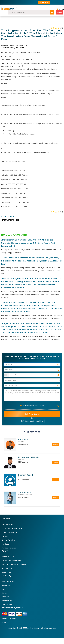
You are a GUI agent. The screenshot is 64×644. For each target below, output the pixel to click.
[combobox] (6, 375)
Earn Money (7, 605)
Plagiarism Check (9, 532)
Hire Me (56, 444)
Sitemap (5, 597)
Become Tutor (8, 581)
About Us (6, 585)
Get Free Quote (32, 414)
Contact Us (7, 601)
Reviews (5, 593)
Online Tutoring (8, 540)
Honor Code (7, 568)
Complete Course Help (12, 528)
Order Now (44, 2)
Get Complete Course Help (32, 421)
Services (5, 544)
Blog (4, 589)
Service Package (9, 548)
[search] (52, 12)
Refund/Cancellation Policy (14, 565)
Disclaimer (6, 572)
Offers (59, 12)
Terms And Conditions (11, 561)
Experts (5, 536)
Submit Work (7, 524)
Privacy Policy (8, 557)
